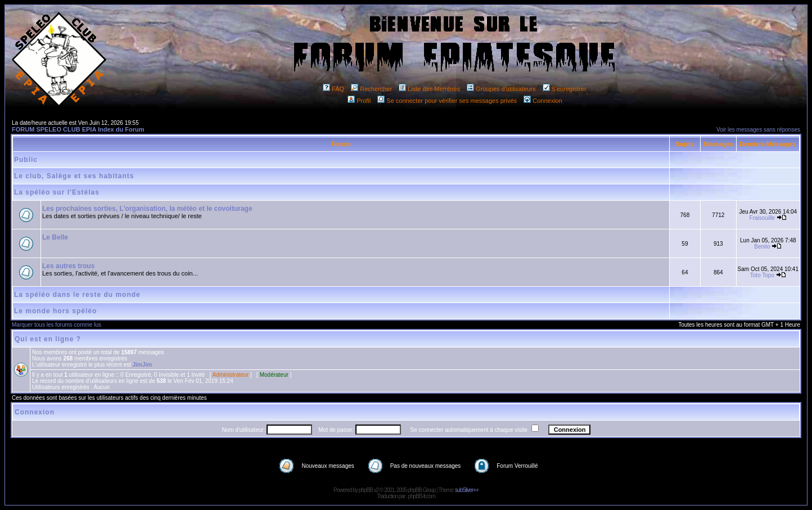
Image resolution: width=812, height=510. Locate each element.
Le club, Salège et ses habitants (74, 176)
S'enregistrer (565, 89)
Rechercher (371, 89)
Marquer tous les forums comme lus (57, 325)
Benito (762, 247)
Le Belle (55, 237)
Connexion (543, 101)
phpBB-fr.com (421, 496)
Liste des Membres (429, 89)
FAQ (333, 89)
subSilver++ (467, 490)
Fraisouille (763, 218)
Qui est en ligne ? (48, 339)
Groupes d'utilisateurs (501, 89)
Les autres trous (68, 266)
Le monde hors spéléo (55, 311)
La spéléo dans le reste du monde (77, 295)
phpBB (366, 490)
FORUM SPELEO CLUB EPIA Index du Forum (78, 129)
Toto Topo (762, 275)
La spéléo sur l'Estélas (57, 192)
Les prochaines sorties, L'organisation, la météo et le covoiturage (147, 209)
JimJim (142, 365)
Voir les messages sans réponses (758, 130)
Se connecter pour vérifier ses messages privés (447, 101)
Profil (359, 101)
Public (26, 160)
